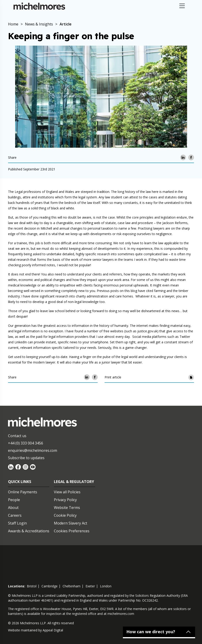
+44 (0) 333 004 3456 (26, 443)
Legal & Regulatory (74, 482)
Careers (15, 515)
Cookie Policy (65, 515)
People (14, 500)
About (13, 508)
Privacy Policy (65, 500)
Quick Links (20, 482)
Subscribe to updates (26, 458)
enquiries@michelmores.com (33, 450)
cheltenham (72, 586)
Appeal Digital (53, 630)
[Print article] (191, 377)
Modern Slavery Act (71, 523)
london (106, 586)
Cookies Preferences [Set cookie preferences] (72, 531)
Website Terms (67, 508)
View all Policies (67, 492)
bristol (32, 586)
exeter (90, 586)
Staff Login (17, 523)
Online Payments (23, 492)
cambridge (50, 586)
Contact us (17, 436)
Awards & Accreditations (29, 531)
